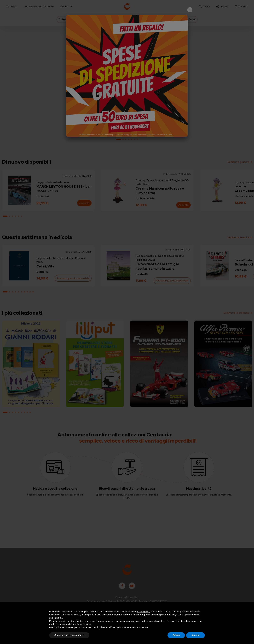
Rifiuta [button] (176, 635)
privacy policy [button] (143, 612)
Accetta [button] (195, 635)
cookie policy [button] (56, 618)
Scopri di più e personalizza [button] (69, 635)
